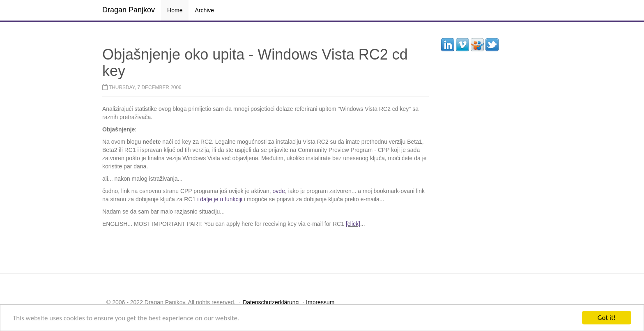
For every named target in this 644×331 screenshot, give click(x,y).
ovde (279, 191)
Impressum (320, 302)
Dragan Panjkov (129, 10)
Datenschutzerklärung (271, 302)
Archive (204, 10)
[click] (353, 224)
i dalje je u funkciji (221, 199)
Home (175, 10)
